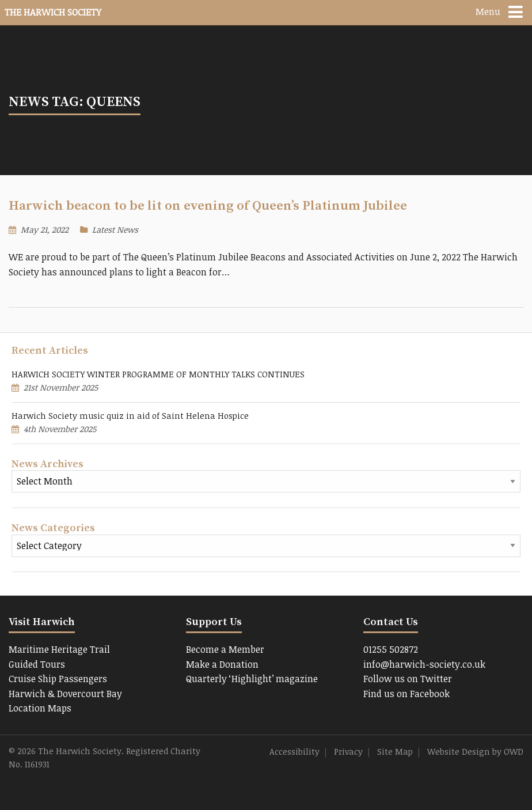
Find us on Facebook (406, 694)
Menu (488, 12)
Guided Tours (37, 664)
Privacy (348, 752)
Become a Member (225, 649)
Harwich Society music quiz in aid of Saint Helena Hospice (130, 416)
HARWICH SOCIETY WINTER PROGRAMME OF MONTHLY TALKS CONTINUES (158, 374)
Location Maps (40, 708)
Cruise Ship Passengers (58, 679)
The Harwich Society (53, 12)
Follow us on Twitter (408, 679)
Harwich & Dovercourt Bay (65, 694)
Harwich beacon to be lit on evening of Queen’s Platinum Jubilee (208, 206)
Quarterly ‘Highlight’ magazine (252, 679)
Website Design (459, 752)
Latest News (115, 230)
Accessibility (294, 752)
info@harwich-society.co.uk (424, 664)
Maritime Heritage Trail (59, 649)
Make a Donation (222, 664)
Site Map (395, 752)
